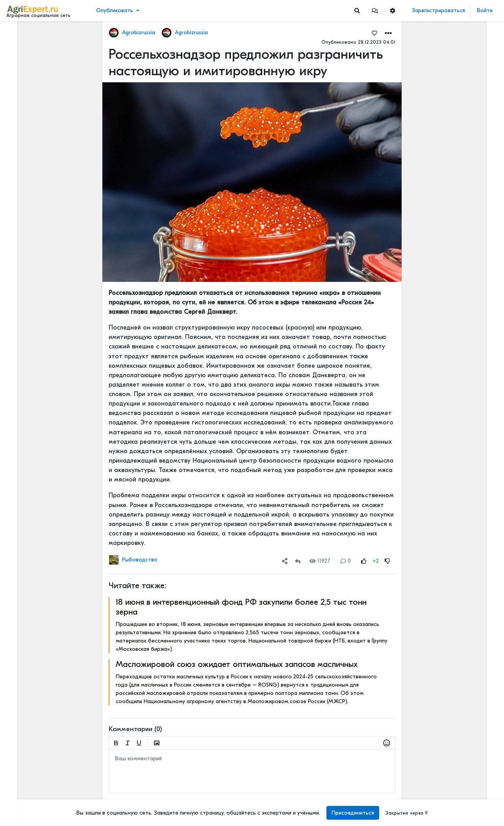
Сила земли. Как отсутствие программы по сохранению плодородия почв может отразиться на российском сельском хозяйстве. (462, 543)
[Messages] (375, 10)
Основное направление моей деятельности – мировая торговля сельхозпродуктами (462, 155)
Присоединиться (353, 813)
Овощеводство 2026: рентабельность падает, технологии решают (462, 367)
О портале (22, 785)
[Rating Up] (364, 561)
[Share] (285, 561)
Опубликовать (115, 10)
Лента (18, 34)
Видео (18, 58)
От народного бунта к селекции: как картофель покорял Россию (462, 491)
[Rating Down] (387, 561)
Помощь (19, 802)
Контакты (21, 794)
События (21, 70)
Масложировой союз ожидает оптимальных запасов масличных (237, 664)
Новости (21, 46)
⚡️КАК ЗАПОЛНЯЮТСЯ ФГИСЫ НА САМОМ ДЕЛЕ (462, 595)
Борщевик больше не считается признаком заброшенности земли (462, 412)
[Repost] (298, 561)
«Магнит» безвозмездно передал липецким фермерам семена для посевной (462, 69)
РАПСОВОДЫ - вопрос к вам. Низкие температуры (462, 684)
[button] (375, 10)
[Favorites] (374, 33)
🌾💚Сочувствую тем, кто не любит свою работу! (462, 305)
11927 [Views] (320, 561)
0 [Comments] (346, 561)
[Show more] (53, 181)
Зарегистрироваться (438, 10)
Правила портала (31, 777)
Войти (485, 10)
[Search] (357, 10)
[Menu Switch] (42, 819)
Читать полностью (448, 200)
